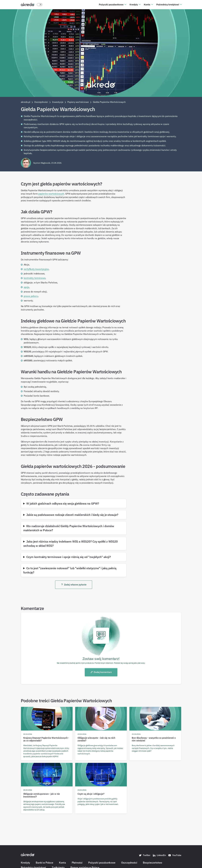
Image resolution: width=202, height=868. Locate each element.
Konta (147, 4)
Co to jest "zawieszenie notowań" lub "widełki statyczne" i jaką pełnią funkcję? (70, 570)
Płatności (77, 863)
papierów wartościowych (51, 194)
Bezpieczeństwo (152, 863)
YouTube (175, 855)
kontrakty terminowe (35, 278)
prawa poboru (31, 296)
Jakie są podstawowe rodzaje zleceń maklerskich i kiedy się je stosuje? (72, 515)
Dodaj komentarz (101, 672)
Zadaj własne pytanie (74, 585)
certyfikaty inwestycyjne (36, 269)
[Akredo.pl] (28, 4)
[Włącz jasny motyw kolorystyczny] (40, 5)
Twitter (145, 855)
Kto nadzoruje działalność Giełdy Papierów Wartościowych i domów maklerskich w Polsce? (69, 528)
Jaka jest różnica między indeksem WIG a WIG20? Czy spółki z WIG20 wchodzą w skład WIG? (70, 543)
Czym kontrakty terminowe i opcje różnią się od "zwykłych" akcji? (69, 557)
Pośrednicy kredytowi (168, 4)
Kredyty (134, 4)
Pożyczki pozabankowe (111, 4)
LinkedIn (159, 855)
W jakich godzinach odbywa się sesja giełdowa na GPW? (63, 503)
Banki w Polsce (44, 863)
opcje (26, 287)
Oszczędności (129, 863)
